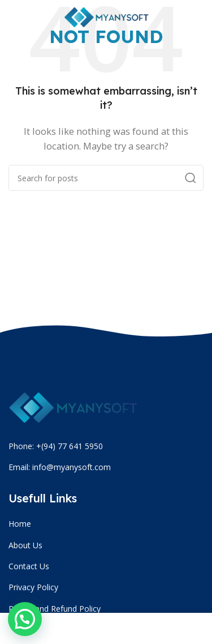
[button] (25, 619)
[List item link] (107, 524)
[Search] (106, 178)
